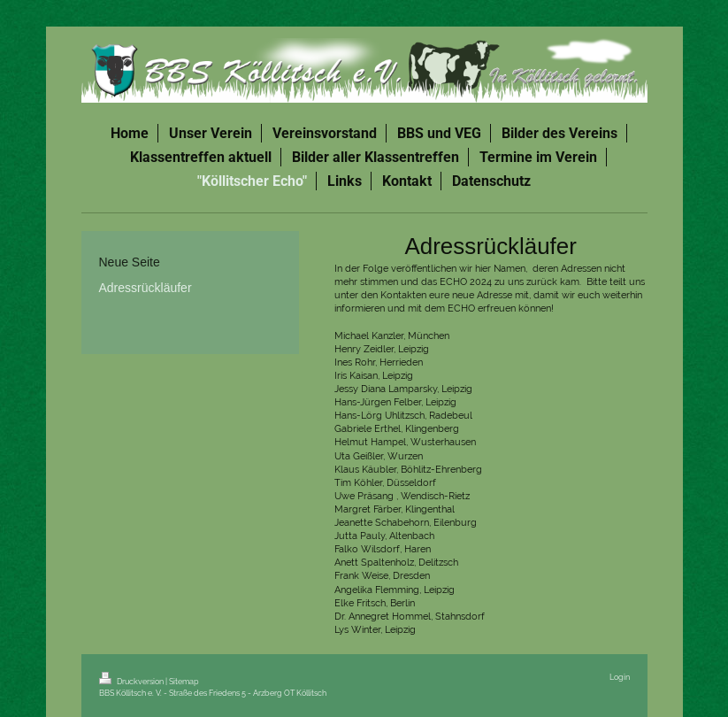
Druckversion (132, 681)
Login (620, 677)
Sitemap (184, 681)
